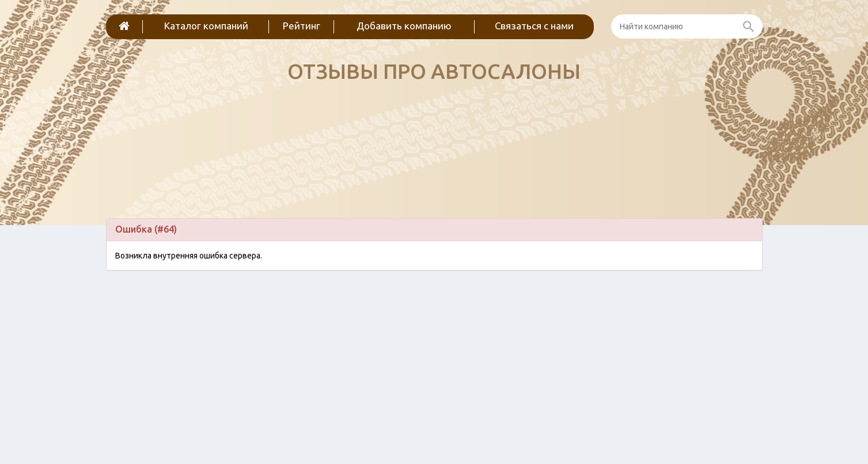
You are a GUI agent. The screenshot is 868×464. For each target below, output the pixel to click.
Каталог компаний (206, 26)
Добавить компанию (404, 26)
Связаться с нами (534, 26)
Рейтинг (302, 26)
